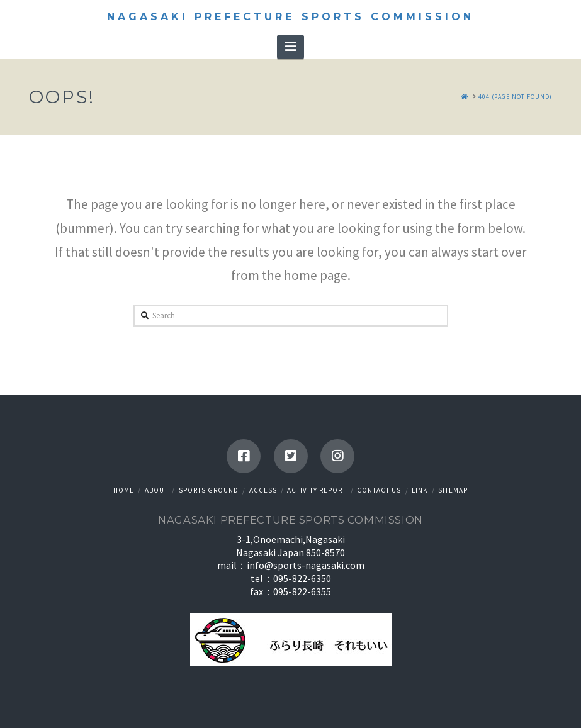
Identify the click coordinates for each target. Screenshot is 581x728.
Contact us (379, 490)
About (156, 490)
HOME (124, 490)
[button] (290, 47)
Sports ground (209, 490)
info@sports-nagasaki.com (306, 565)
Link (420, 490)
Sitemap (453, 490)
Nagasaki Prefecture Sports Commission (290, 17)
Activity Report (317, 490)
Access (263, 490)
